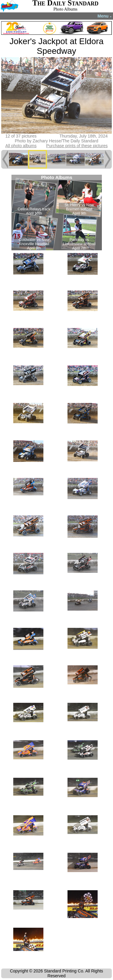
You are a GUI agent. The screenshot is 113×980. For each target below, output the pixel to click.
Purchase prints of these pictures (77, 146)
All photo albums (21, 146)
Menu (105, 16)
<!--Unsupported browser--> (57, 213)
